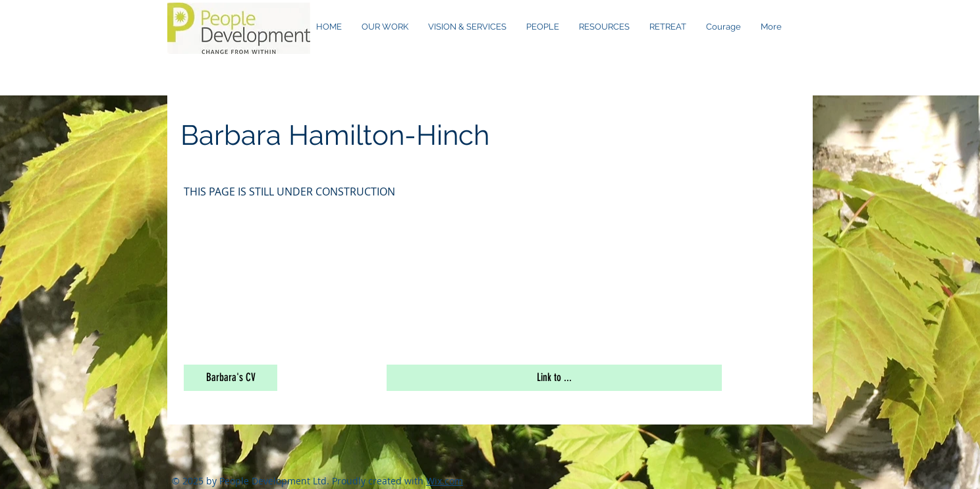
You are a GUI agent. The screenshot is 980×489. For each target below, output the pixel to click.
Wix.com (445, 481)
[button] (231, 378)
